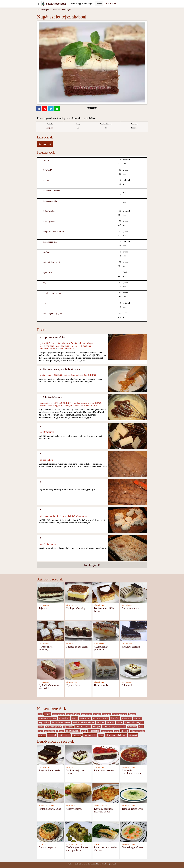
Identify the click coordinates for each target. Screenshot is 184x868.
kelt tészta (110, 723)
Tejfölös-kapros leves (132, 809)
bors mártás (64, 718)
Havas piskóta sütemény (46, 648)
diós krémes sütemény (101, 718)
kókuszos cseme (83, 727)
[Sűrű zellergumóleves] (134, 831)
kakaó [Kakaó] (46, 180)
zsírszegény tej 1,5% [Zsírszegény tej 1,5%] (53, 313)
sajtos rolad (94, 731)
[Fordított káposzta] (50, 831)
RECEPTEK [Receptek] (111, 3)
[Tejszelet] (50, 592)
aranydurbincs (86, 714)
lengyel (96, 727)
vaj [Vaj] (45, 283)
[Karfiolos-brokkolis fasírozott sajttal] (106, 793)
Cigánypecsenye (74, 809)
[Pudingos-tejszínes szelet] (78, 754)
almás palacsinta (59, 714)
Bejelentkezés (112, 864)
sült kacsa (42, 735)
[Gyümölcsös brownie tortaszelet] (50, 669)
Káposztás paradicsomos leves (131, 772)
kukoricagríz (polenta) (54, 727)
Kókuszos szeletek (131, 647)
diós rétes (115, 718)
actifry (47, 714)
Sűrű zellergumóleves (132, 847)
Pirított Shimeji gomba (50, 809)
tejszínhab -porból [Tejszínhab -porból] (52, 262)
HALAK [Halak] (97, 844)
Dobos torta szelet (131, 608)
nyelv (40, 731)
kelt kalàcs (101, 723)
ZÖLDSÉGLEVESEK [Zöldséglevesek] (129, 767)
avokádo (97, 714)
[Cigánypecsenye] (78, 793)
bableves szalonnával (119, 714)
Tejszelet (43, 608)
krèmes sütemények (134, 722)
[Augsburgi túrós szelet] (50, 754)
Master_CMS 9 (101, 864)
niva (141, 727)
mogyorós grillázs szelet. (114, 727)
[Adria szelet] (134, 669)
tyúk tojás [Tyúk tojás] (48, 273)
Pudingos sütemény (76, 608)
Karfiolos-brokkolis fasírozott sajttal (104, 810)
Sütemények (66, 9)
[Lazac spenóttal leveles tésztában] (106, 831)
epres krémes (127, 718)
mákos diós (132, 727)
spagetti (125, 731)
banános (132, 714)
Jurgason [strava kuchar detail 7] (50, 128)
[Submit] (99, 4)
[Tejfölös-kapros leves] (134, 793)
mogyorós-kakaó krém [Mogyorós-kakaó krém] (54, 232)
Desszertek (56, 9)
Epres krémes (73, 685)
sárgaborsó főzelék (137, 731)
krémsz (41, 727)
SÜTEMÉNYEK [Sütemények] (44, 605)
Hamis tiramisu (102, 685)
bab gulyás (106, 714)
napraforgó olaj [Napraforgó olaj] (50, 242)
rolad (84, 731)
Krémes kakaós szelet (77, 647)
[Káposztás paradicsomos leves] (134, 754)
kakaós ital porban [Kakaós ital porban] (52, 191)
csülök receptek (85, 718)
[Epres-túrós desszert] (106, 754)
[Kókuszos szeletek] (134, 631)
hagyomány (44, 722)
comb (75, 718)
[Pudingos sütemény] (78, 592)
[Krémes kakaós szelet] (78, 631)
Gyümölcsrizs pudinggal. (101, 648)
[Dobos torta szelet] (134, 592)
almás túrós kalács (73, 714)
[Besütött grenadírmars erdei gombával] (78, 831)
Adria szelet (128, 685)
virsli (101, 735)
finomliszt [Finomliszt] (48, 160)
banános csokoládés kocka (47, 718)
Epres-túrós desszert (104, 770)
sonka (117, 731)
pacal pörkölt (50, 731)
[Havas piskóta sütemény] (50, 631)
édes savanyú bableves (116, 735)
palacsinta (60, 731)
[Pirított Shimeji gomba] (50, 793)
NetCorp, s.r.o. (82, 864)
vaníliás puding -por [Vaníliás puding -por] (53, 293)
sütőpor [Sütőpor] (47, 252)
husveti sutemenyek (61, 722)
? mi (40, 714)
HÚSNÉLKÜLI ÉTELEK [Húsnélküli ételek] (47, 806)
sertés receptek (107, 731)
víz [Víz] (45, 303)
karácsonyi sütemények (84, 722)
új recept (133, 735)
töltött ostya (64, 735)
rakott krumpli (73, 731)
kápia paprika (68, 727)
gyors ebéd (137, 718)
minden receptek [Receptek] (43, 9)
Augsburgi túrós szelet (50, 770)
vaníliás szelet (90, 735)
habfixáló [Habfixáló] (48, 170)
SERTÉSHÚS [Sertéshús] (71, 806)
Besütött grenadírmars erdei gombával (77, 849)
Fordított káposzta (48, 847)
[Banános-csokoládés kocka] (106, 592)
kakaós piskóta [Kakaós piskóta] (50, 201)
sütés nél (52, 735)
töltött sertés (77, 735)
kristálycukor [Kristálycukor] (49, 211)
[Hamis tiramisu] (106, 669)
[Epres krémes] (78, 669)
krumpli (119, 723)
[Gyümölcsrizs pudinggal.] (106, 631)
